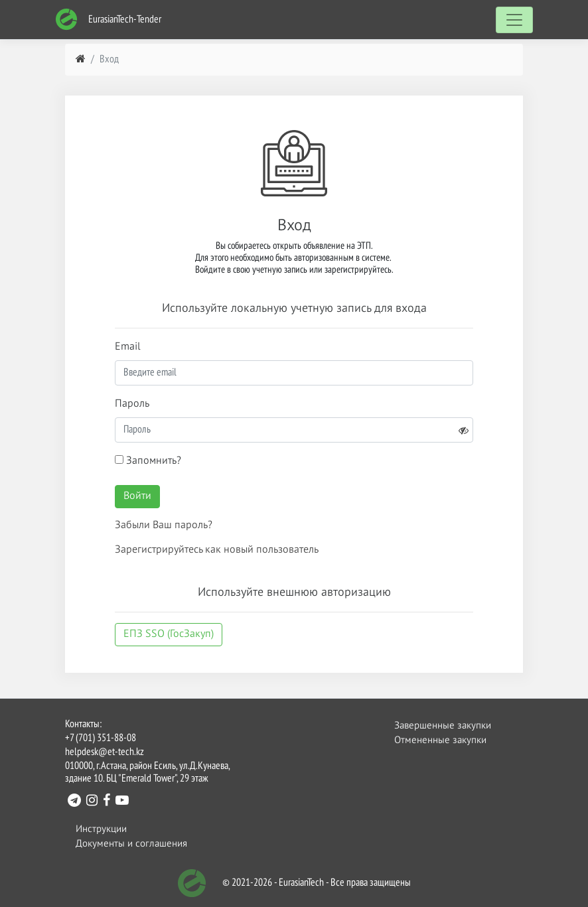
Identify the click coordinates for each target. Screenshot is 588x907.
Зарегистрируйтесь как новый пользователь (217, 550)
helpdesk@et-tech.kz (105, 752)
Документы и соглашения (131, 844)
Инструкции (101, 829)
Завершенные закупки (443, 726)
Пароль (132, 404)
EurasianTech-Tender (108, 20)
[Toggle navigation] (514, 20)
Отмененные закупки (440, 740)
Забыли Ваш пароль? (164, 525)
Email (128, 347)
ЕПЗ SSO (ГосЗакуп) (169, 634)
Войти (137, 496)
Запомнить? (148, 461)
